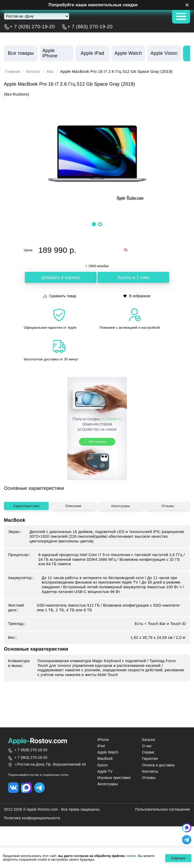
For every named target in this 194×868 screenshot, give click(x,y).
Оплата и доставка (158, 785)
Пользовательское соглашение (163, 830)
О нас (147, 766)
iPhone (103, 760)
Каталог (35, 72)
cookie (131, 856)
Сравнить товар (60, 296)
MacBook (105, 779)
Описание (73, 560)
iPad (101, 766)
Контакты (150, 792)
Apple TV (105, 792)
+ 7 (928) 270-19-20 (32, 27)
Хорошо (177, 858)
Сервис (148, 773)
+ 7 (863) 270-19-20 (90, 27)
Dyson (102, 785)
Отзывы (168, 560)
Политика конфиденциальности (32, 839)
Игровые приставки (114, 798)
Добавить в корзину (61, 278)
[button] (94, 224)
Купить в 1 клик (133, 278)
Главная (13, 72)
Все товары (21, 53)
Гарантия (150, 779)
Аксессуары (121, 560)
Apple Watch (108, 773)
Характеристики (26, 560)
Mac (53, 72)
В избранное (137, 296)
